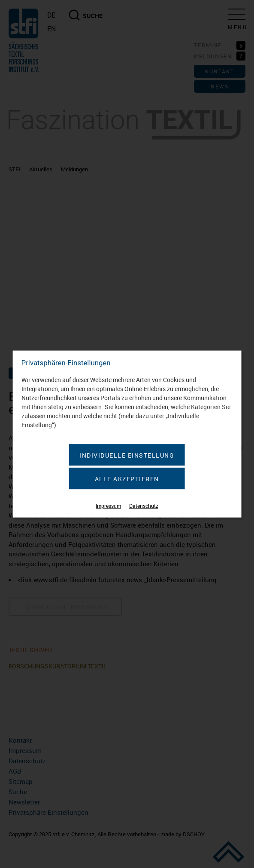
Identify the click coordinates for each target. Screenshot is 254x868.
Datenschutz (144, 505)
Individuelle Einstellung (127, 455)
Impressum (108, 505)
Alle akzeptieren (127, 478)
